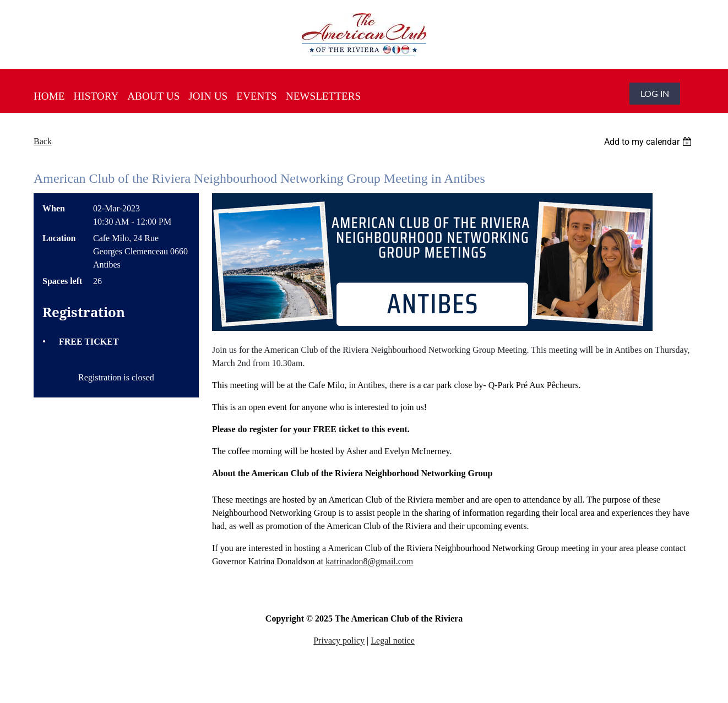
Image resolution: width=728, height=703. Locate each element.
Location (59, 238)
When (54, 208)
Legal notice (393, 641)
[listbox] (649, 142)
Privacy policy (339, 641)
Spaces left (62, 281)
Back (43, 141)
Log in (655, 93)
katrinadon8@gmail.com (369, 561)
